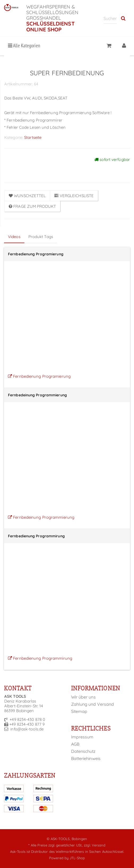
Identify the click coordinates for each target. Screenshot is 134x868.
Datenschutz (83, 751)
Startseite (33, 137)
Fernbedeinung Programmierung (41, 517)
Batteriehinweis (86, 758)
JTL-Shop (77, 858)
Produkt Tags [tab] (41, 237)
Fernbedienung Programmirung (40, 658)
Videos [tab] (14, 237)
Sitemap (79, 711)
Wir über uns (83, 697)
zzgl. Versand (95, 845)
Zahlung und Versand (93, 704)
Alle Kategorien (24, 45)
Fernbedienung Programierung (39, 376)
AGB (75, 744)
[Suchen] (110, 18)
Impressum (82, 737)
